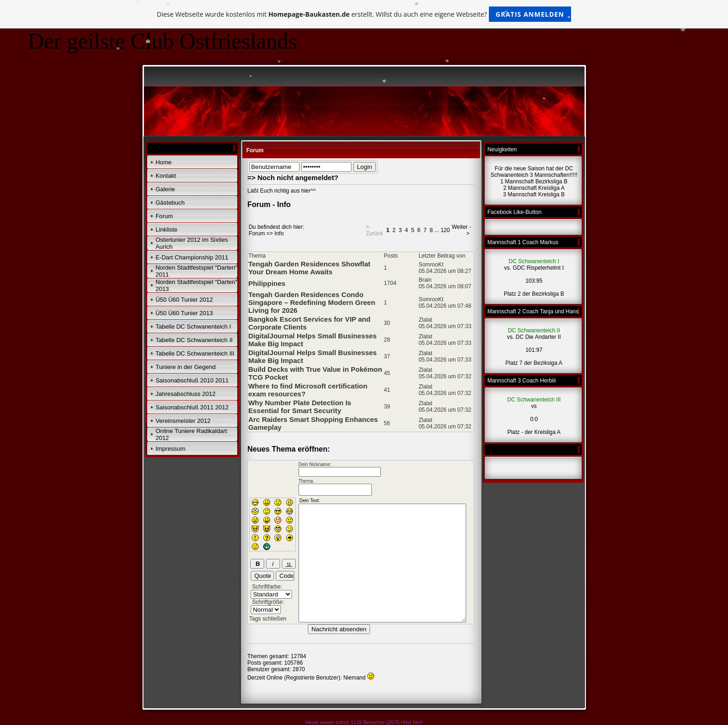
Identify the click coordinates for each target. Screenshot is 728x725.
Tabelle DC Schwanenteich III (195, 353)
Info (279, 233)
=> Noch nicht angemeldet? (293, 178)
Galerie (165, 189)
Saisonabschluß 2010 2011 (192, 380)
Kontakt (166, 176)
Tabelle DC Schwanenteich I (193, 327)
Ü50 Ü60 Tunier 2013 (184, 313)
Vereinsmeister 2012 (183, 421)
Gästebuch (170, 203)
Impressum (170, 449)
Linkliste (166, 230)
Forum (164, 216)
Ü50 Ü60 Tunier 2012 (184, 300)
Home (164, 162)
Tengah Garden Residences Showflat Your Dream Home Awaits (309, 268)
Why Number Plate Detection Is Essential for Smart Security (300, 407)
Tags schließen (268, 619)
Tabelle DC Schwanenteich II (194, 340)
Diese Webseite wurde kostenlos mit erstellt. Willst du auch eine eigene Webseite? (364, 14)
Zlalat (426, 320)
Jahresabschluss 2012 (185, 394)
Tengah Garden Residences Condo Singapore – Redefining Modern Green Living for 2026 (312, 302)
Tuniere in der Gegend (186, 367)
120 (445, 230)
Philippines (267, 283)
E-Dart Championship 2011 (192, 257)
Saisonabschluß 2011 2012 (192, 407)
